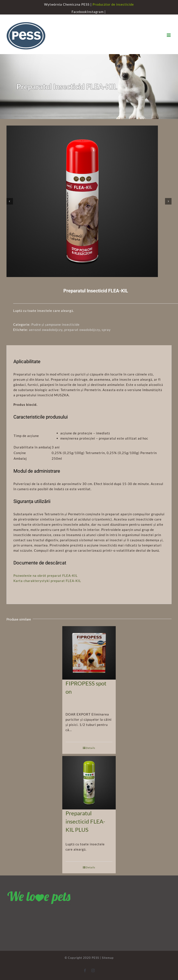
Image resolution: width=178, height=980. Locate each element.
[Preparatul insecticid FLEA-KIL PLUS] (89, 780)
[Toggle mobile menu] (169, 35)
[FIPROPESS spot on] (89, 650)
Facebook (79, 12)
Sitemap (108, 958)
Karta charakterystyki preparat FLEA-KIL (47, 581)
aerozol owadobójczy (46, 330)
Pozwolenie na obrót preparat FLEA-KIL (46, 575)
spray (106, 330)
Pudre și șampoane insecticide (56, 324)
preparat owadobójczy (82, 330)
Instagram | (97, 12)
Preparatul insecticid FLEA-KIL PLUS (85, 821)
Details (91, 748)
